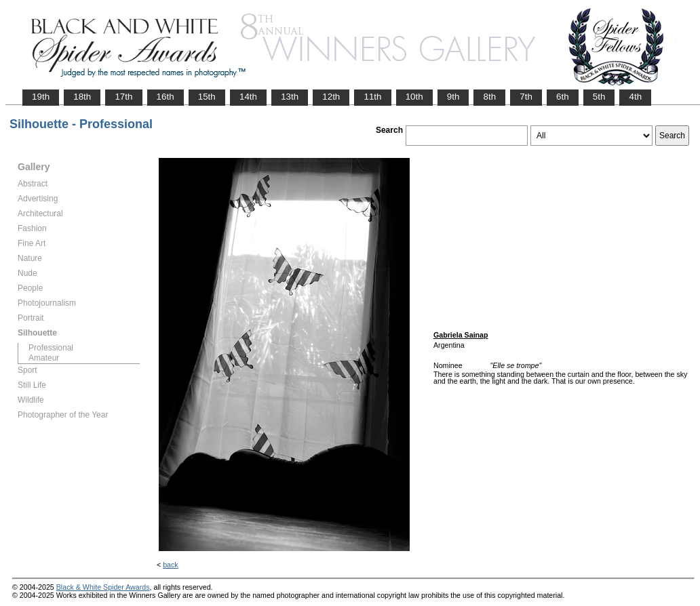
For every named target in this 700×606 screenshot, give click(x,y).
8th (489, 97)
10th (414, 97)
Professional (51, 348)
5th (599, 97)
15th (207, 97)
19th (41, 97)
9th (453, 97)
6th (563, 97)
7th (526, 97)
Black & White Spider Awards (103, 587)
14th (248, 97)
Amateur (44, 358)
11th (372, 97)
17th (123, 97)
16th (166, 97)
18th (82, 97)
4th (635, 97)
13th (290, 97)
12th (331, 97)
